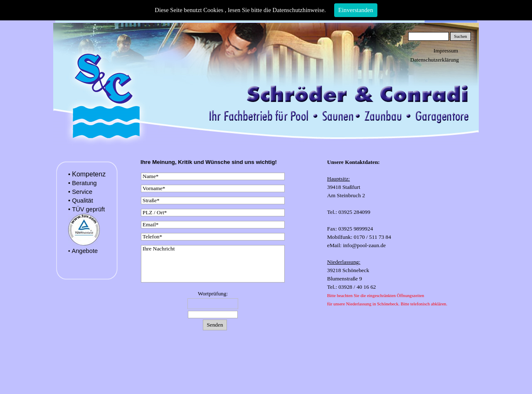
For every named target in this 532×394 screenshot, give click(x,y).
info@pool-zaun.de (364, 245)
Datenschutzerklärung (435, 60)
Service (82, 192)
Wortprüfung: (213, 294)
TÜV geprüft (88, 209)
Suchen (460, 36)
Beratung (84, 183)
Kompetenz (89, 174)
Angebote (85, 251)
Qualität (83, 201)
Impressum (446, 51)
